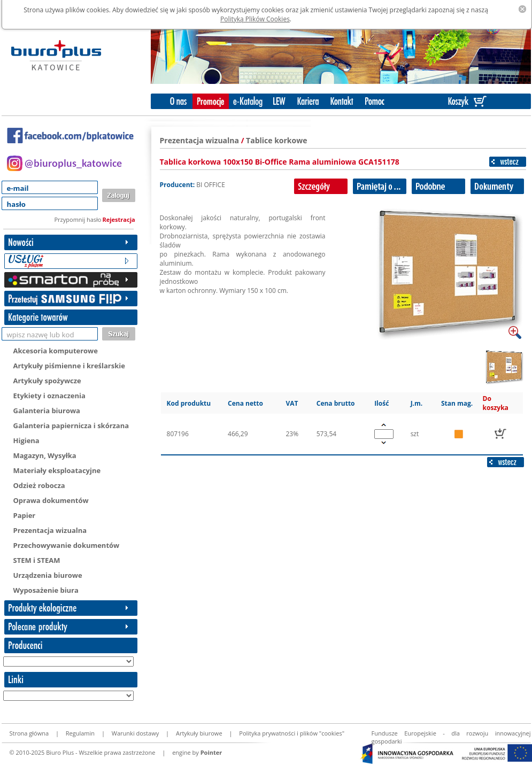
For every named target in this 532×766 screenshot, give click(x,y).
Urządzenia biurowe (48, 575)
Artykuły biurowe (199, 733)
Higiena (26, 440)
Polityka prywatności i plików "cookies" (292, 733)
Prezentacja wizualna (50, 530)
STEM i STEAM (37, 560)
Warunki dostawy (135, 733)
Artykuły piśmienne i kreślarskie (69, 366)
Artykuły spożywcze (47, 381)
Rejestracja (119, 219)
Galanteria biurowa (47, 411)
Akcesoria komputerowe (56, 351)
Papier (25, 515)
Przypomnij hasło (78, 219)
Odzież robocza (39, 485)
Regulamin (80, 733)
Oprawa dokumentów (51, 500)
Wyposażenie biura (46, 590)
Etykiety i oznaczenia (49, 396)
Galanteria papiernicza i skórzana (71, 425)
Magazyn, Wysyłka (45, 455)
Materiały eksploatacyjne (57, 470)
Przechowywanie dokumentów (67, 545)
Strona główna (29, 733)
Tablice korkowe (276, 140)
